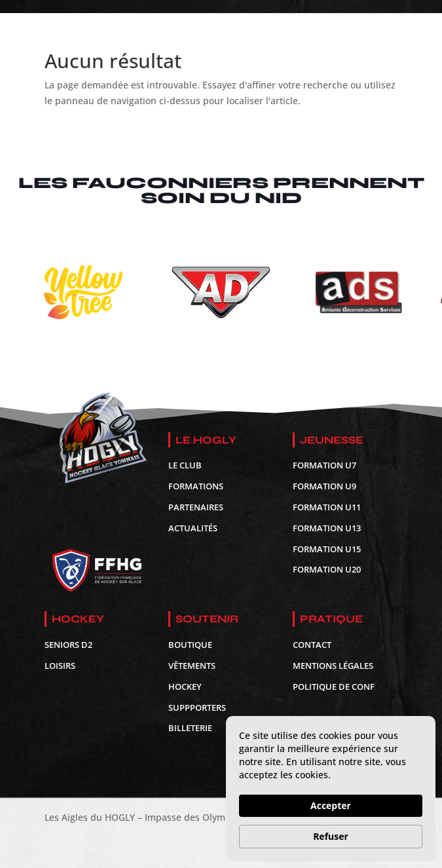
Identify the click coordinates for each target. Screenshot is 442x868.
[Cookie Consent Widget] (331, 789)
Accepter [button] (331, 805)
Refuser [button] (331, 836)
